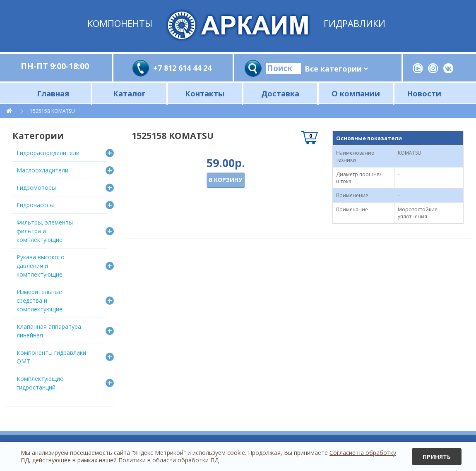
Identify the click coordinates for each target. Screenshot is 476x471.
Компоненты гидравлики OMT (51, 357)
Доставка (280, 93)
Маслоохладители (42, 170)
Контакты (205, 93)
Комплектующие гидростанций (40, 383)
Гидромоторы (36, 188)
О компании (356, 93)
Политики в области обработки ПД (168, 460)
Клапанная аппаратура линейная (49, 331)
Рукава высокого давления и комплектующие (41, 266)
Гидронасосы (35, 205)
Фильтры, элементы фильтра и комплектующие (45, 231)
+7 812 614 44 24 (182, 68)
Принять (437, 457)
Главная (53, 93)
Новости (424, 93)
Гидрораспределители (48, 153)
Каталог (129, 93)
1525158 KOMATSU (52, 111)
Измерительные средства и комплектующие (40, 300)
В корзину (225, 180)
